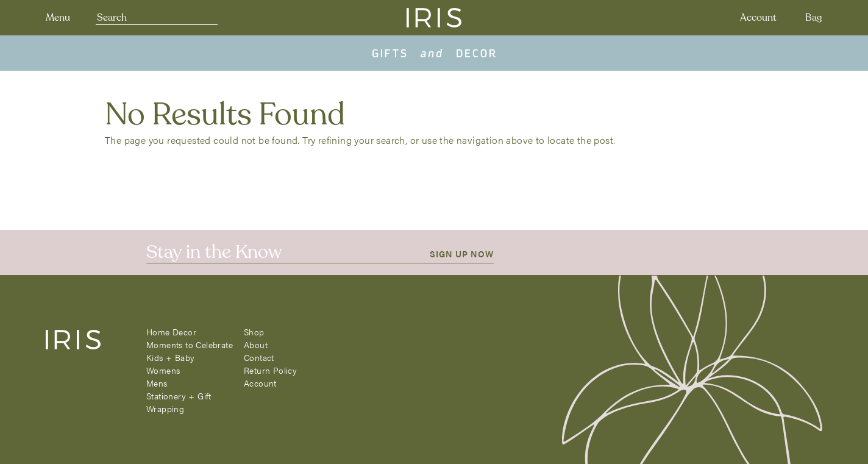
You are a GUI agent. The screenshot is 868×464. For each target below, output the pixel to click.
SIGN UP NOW (462, 254)
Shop (254, 332)
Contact (259, 357)
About (256, 344)
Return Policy (270, 370)
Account (758, 18)
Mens (157, 383)
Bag (814, 18)
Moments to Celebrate (190, 344)
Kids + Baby (170, 357)
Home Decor (171, 332)
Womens (163, 370)
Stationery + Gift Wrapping (179, 402)
